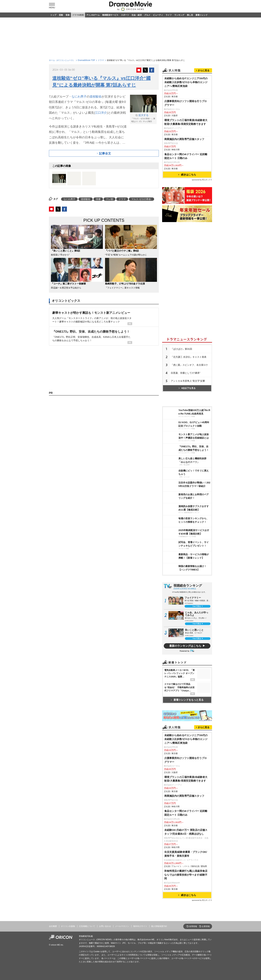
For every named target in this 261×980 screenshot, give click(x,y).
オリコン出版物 (68, 926)
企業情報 (206, 926)
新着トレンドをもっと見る (187, 700)
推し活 (190, 15)
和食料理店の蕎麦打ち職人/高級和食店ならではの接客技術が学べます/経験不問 (186, 875)
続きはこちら (187, 175)
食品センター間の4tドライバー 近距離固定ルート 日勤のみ (186, 156)
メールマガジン (122, 926)
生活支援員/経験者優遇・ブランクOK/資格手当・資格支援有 (186, 854)
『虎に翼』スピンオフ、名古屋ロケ (189, 365)
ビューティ (158, 15)
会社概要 (53, 926)
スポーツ (125, 15)
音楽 (68, 15)
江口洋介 (101, 113)
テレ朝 (110, 199)
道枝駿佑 (96, 97)
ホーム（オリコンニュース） (62, 60)
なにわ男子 (79, 97)
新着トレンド (202, 15)
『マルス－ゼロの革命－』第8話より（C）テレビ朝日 (143, 118)
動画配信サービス (110, 15)
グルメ (147, 15)
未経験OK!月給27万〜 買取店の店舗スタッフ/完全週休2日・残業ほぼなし (186, 832)
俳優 (98, 199)
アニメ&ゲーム (93, 15)
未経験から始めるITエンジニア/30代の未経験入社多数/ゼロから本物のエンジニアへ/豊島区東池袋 (186, 82)
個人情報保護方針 (159, 926)
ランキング (179, 15)
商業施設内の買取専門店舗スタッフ (184, 139)
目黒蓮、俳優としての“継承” (186, 373)
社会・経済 (137, 15)
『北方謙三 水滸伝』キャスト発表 (189, 357)
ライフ (169, 15)
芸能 (61, 15)
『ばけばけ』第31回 (181, 349)
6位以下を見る (187, 388)
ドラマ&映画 (78, 15)
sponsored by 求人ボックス (202, 180)
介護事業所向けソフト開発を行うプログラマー (186, 103)
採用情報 (193, 926)
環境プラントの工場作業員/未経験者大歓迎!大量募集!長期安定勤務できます (186, 122)
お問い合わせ (105, 926)
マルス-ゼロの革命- (141, 199)
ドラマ (101, 60)
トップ (53, 15)
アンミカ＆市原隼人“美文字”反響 (188, 381)
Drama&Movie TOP (86, 60)
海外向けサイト (140, 926)
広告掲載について (87, 926)
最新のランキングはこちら (185, 646)
